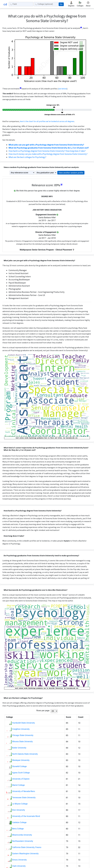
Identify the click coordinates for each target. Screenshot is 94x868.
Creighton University (21, 729)
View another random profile (71, 173)
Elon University (19, 810)
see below (63, 89)
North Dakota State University (25, 754)
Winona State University (22, 742)
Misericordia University (22, 835)
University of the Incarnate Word (26, 816)
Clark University (19, 866)
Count (81, 717)
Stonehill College (19, 766)
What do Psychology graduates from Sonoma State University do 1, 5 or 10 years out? (49, 148)
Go (61, 4)
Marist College (18, 785)
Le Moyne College (20, 804)
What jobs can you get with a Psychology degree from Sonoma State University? (46, 145)
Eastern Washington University (25, 854)
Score (69, 717)
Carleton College (19, 822)
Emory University (19, 860)
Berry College (18, 829)
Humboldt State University (23, 723)
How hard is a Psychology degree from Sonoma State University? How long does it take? (47, 151)
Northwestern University (23, 841)
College (9, 717)
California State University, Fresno (27, 847)
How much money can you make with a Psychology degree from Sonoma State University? (48, 154)
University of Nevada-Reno (24, 791)
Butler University (19, 748)
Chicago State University (23, 735)
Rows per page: (43, 711)
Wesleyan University (21, 760)
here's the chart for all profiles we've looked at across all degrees (47, 121)
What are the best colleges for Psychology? (27, 157)
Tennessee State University (24, 798)
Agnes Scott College (21, 773)
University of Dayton (21, 779)
